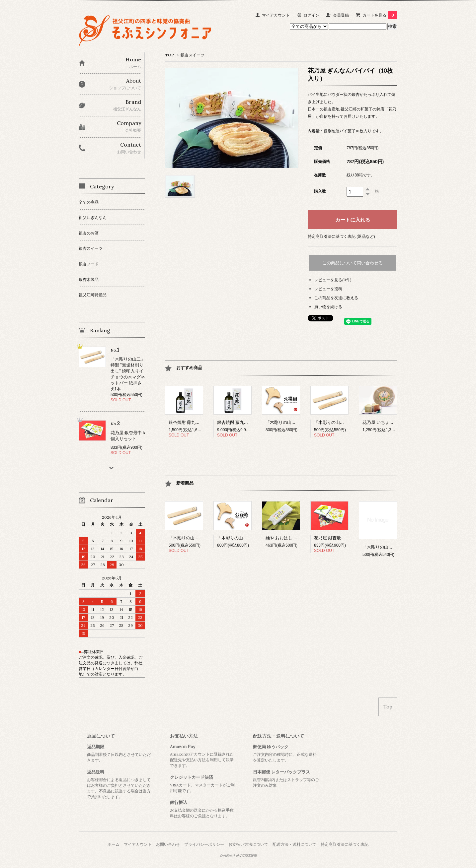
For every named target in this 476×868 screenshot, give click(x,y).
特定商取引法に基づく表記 (345, 844)
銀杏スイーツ (193, 55)
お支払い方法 (184, 736)
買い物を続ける (328, 307)
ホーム (114, 844)
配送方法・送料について (278, 736)
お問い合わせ (168, 844)
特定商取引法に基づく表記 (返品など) (341, 236)
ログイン (311, 15)
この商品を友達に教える (336, 298)
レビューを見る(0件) (333, 280)
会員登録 (341, 15)
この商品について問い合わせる (353, 263)
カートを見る (380, 15)
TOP (169, 55)
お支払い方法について (248, 844)
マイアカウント (276, 15)
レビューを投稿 (328, 289)
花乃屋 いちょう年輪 (387, 422)
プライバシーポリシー (204, 844)
